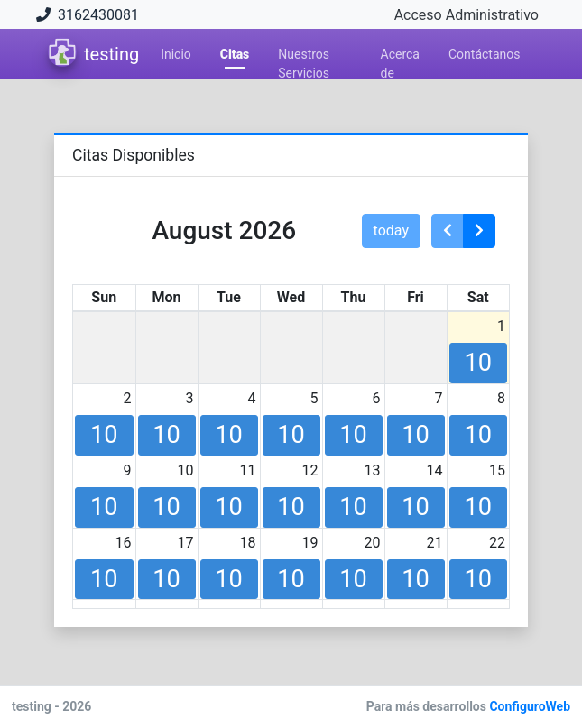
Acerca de (400, 57)
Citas (235, 54)
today (391, 230)
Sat (478, 297)
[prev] (448, 231)
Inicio (176, 54)
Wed (291, 297)
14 (435, 470)
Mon (166, 297)
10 (186, 470)
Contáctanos (485, 54)
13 (373, 470)
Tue (229, 297)
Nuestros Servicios (304, 57)
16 (124, 543)
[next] (479, 231)
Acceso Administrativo (467, 15)
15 (497, 470)
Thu (354, 297)
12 (310, 470)
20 (373, 543)
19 (310, 543)
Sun (104, 297)
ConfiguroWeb (528, 706)
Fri (416, 297)
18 (248, 543)
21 (435, 543)
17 (186, 543)
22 (497, 543)
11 (248, 470)
